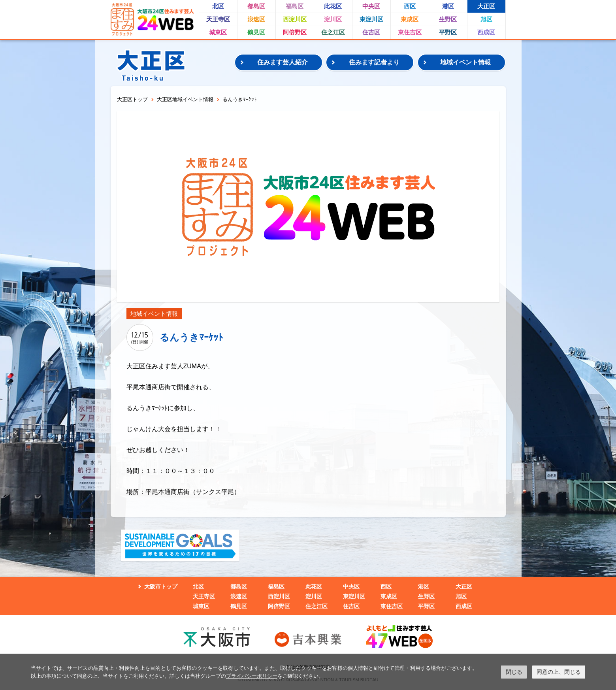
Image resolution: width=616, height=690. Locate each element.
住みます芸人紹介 (283, 62)
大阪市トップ (161, 586)
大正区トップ (132, 99)
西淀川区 (295, 19)
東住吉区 (410, 32)
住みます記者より (374, 62)
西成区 (486, 32)
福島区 (295, 6)
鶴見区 (256, 32)
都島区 (256, 6)
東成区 (410, 19)
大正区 (486, 6)
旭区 (486, 19)
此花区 (333, 6)
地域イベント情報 (465, 62)
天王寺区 (218, 19)
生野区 (448, 19)
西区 (410, 6)
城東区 (218, 32)
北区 (218, 6)
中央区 (371, 6)
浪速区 (256, 19)
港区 (448, 6)
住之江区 (333, 32)
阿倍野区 (295, 32)
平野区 (448, 32)
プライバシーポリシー (252, 676)
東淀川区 (371, 19)
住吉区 (371, 32)
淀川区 (333, 19)
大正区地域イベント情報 (185, 99)
